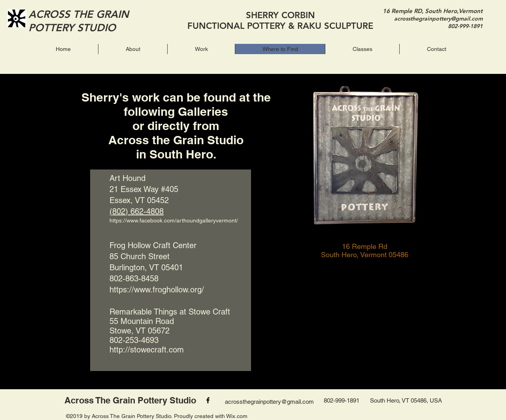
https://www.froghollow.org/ (157, 290)
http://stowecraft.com (147, 350)
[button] (201, 49)
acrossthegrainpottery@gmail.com (438, 19)
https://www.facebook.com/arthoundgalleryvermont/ (174, 220)
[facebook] (208, 400)
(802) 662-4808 (137, 211)
